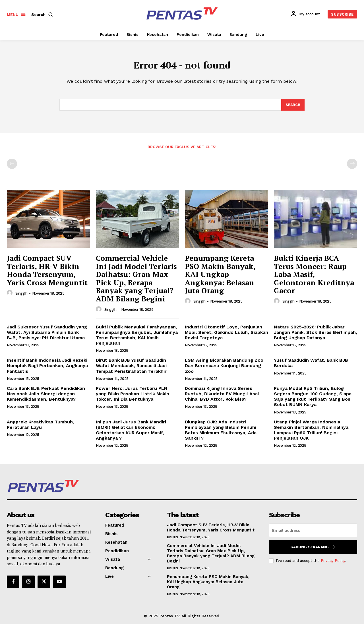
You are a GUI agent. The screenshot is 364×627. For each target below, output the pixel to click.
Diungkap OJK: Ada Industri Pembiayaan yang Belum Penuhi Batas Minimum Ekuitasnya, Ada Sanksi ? (221, 433)
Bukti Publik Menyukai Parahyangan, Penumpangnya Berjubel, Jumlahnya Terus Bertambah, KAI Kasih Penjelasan (137, 338)
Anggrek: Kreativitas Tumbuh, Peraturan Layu (41, 427)
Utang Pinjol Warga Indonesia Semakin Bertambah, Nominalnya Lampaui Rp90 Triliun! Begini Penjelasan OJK (311, 433)
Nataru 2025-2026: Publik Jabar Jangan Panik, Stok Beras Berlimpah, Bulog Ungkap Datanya (316, 335)
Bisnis (172, 540)
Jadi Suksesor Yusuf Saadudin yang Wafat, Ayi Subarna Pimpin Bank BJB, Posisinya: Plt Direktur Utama (47, 335)
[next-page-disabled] (352, 167)
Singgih (21, 296)
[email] (313, 533)
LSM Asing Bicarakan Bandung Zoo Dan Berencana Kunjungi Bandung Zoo (224, 368)
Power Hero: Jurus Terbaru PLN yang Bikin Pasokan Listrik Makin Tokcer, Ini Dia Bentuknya (133, 397)
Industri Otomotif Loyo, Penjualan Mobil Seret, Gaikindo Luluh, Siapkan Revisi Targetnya (227, 335)
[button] (43, 15)
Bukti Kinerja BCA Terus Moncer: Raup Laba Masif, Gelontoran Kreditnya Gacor (314, 277)
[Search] (293, 107)
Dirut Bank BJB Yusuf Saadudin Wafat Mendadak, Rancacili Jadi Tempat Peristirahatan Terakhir (131, 368)
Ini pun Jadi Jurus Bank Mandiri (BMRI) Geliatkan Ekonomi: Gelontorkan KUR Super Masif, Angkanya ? (131, 433)
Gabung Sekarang (313, 550)
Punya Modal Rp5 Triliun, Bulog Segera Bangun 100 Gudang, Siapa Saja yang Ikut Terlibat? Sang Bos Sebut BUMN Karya (313, 399)
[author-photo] (11, 296)
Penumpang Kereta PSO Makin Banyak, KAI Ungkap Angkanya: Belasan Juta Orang (220, 277)
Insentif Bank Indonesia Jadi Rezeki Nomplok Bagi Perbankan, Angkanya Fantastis (47, 368)
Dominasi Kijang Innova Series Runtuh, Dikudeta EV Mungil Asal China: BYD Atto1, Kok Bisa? (222, 397)
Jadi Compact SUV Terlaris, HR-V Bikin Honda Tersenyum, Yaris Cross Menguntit (47, 273)
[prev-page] (12, 167)
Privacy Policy (333, 563)
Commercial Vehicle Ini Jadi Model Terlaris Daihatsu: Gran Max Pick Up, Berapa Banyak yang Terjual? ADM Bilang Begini (136, 281)
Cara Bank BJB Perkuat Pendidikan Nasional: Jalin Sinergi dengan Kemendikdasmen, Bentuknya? (46, 397)
